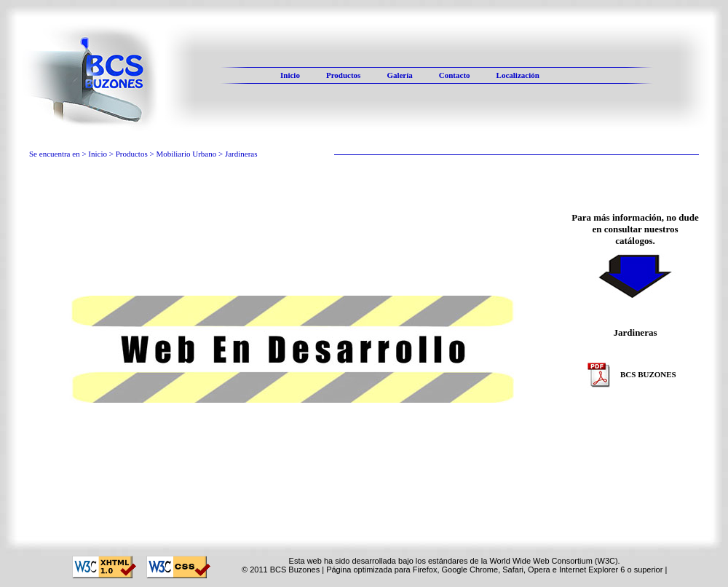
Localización (518, 75)
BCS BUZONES (632, 375)
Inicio (290, 75)
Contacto (455, 75)
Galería (399, 75)
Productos (343, 75)
